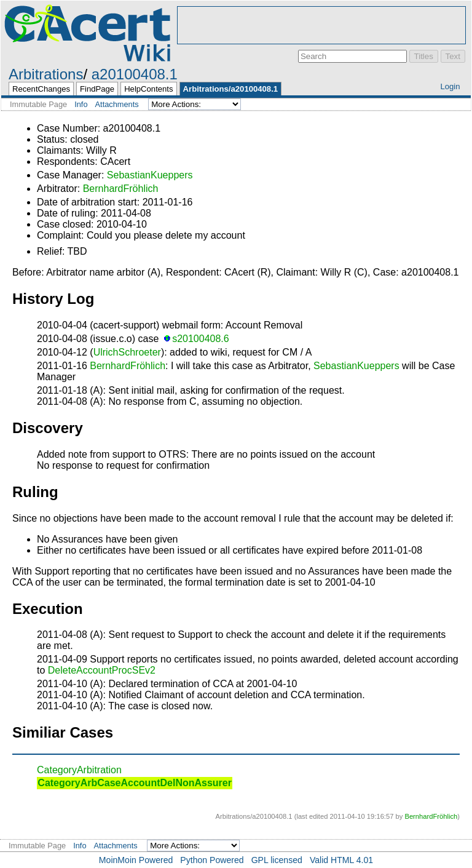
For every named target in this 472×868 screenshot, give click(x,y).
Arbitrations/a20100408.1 (230, 89)
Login (450, 86)
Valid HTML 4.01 (341, 860)
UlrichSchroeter (127, 352)
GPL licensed (277, 860)
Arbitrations (46, 74)
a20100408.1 (135, 74)
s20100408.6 (201, 339)
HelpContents (148, 89)
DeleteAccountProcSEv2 (102, 670)
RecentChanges (41, 89)
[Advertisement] (321, 25)
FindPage (97, 89)
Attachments (117, 104)
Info (81, 104)
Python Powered (212, 860)
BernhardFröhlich (121, 189)
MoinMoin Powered (136, 860)
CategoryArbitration (79, 770)
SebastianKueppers (150, 175)
